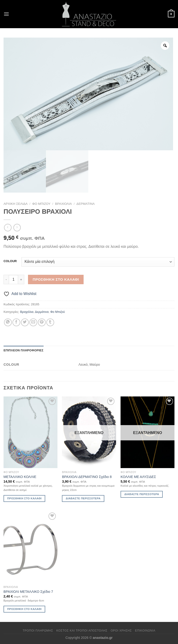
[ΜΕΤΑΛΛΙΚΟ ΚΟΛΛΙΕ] (30, 432)
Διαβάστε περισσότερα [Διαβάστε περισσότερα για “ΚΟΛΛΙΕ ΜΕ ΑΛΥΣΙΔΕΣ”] (142, 494)
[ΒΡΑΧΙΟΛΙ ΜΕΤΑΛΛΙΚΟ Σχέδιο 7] (30, 547)
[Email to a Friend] (33, 322)
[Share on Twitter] (25, 322)
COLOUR (10, 261)
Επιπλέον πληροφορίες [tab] (24, 350)
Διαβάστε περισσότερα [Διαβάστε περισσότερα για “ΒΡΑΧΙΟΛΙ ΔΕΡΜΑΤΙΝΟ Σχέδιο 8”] (83, 498)
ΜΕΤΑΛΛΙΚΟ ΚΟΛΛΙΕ (20, 477)
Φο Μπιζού (41, 204)
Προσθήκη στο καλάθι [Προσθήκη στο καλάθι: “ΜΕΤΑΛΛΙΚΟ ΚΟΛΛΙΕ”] (24, 498)
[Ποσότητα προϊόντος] (13, 279)
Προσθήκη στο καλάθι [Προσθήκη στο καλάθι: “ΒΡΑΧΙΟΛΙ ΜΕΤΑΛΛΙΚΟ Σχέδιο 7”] (24, 609)
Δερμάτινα (86, 204)
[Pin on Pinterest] (42, 322)
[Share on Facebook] (16, 322)
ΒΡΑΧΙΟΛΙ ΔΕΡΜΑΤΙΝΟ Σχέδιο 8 (87, 477)
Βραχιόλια (63, 204)
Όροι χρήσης (121, 631)
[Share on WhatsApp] (8, 322)
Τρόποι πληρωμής (38, 631)
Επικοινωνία (145, 631)
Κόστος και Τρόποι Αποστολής (82, 631)
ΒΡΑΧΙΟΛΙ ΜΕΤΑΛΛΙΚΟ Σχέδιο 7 (28, 592)
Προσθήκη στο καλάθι (56, 279)
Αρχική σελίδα (16, 204)
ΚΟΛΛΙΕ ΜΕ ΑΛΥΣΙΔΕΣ (138, 477)
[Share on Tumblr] (50, 322)
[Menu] (6, 14)
